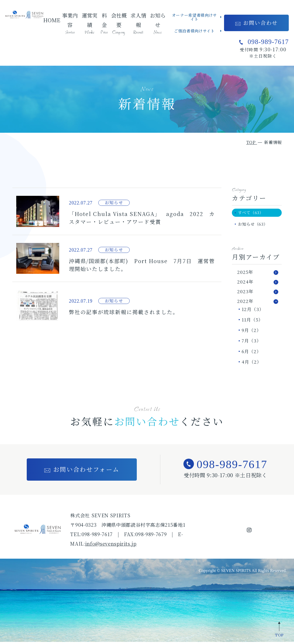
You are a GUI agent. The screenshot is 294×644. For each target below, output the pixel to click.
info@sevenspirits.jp (111, 546)
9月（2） (251, 332)
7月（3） (251, 343)
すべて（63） (253, 213)
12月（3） (253, 311)
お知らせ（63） (255, 226)
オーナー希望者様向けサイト (194, 17)
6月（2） (251, 353)
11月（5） (252, 322)
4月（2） (252, 363)
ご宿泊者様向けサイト (194, 31)
